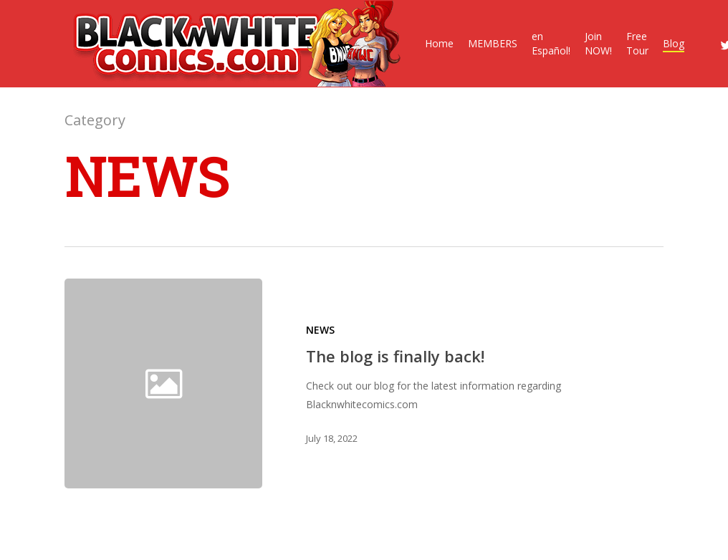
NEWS (320, 330)
